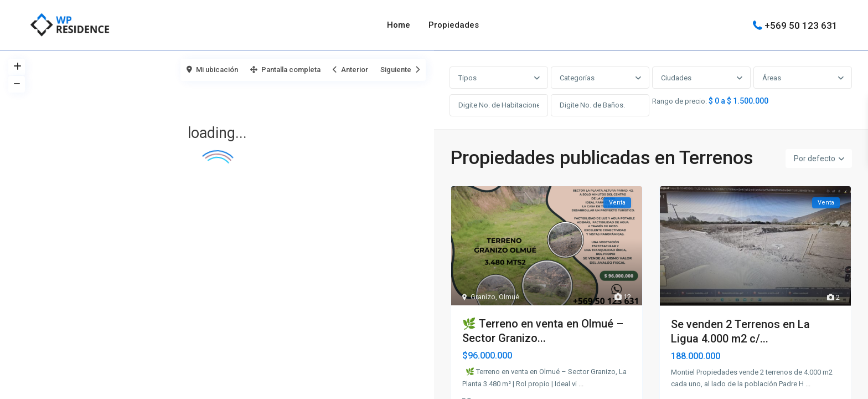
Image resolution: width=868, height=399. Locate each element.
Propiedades (454, 25)
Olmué (509, 299)
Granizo (483, 299)
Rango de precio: (680, 103)
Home (399, 25)
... (581, 386)
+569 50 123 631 (801, 25)
